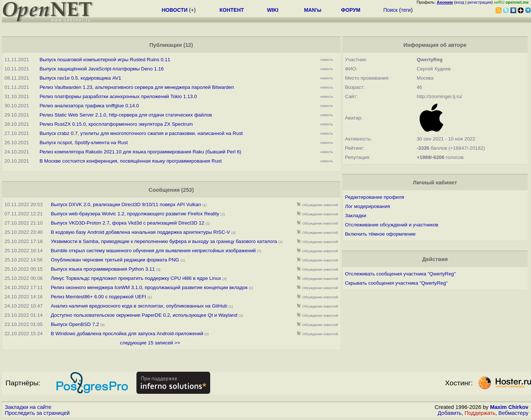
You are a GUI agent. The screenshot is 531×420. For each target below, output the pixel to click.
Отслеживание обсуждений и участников (391, 225)
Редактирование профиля (374, 197)
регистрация (480, 2)
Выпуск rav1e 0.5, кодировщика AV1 (80, 78)
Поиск (390, 10)
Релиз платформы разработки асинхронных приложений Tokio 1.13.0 (118, 96)
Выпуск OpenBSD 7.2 (75, 324)
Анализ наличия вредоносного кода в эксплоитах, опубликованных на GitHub (139, 306)
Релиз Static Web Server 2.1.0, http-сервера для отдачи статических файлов (126, 115)
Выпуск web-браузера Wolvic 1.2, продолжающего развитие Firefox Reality (135, 214)
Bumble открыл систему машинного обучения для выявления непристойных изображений (153, 251)
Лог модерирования (367, 206)
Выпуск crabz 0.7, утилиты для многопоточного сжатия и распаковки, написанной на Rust (141, 133)
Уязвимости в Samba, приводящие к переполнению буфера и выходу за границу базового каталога (164, 241)
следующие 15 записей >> (150, 343)
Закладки (355, 216)
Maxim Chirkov (509, 407)
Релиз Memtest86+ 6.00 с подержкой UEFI (99, 297)
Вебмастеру (513, 413)
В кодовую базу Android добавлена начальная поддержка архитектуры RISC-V (140, 232)
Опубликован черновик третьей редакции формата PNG (115, 260)
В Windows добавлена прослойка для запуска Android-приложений (127, 334)
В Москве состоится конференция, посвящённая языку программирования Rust (131, 161)
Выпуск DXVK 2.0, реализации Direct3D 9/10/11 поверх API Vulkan (127, 204)
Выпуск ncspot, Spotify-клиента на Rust (84, 143)
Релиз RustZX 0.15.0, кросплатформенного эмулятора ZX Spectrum (116, 124)
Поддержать (480, 413)
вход (460, 2)
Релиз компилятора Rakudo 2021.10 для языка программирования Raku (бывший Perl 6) (140, 152)
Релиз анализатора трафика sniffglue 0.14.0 (89, 106)
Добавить (450, 413)
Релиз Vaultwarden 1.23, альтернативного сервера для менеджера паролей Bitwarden (137, 87)
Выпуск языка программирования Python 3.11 (103, 269)
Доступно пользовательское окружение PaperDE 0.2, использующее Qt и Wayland (144, 315)
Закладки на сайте (28, 407)
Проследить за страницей (37, 413)
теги (406, 10)
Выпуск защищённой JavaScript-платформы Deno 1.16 (102, 69)
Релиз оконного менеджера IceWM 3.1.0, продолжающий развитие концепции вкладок (149, 287)
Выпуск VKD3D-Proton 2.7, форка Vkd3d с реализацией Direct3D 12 (128, 223)
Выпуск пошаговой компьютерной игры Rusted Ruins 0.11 (105, 60)
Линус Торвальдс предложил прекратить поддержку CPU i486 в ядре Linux (136, 278)
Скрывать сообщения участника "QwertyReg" (396, 283)
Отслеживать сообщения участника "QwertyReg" (400, 274)
